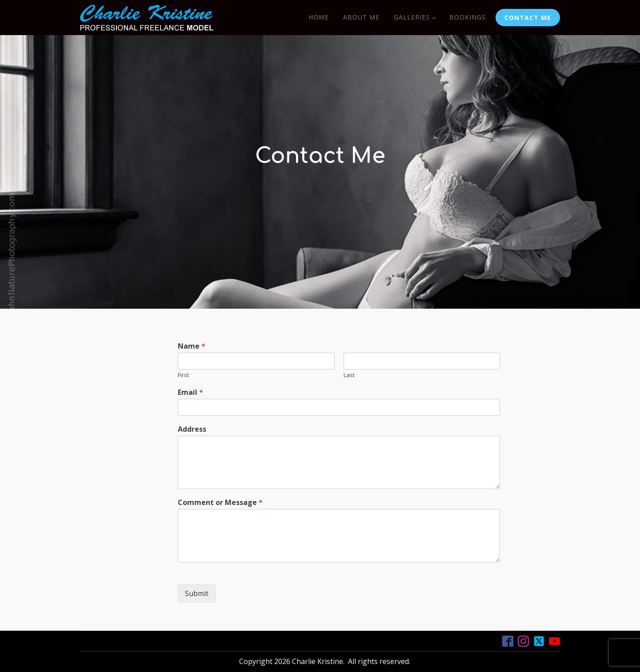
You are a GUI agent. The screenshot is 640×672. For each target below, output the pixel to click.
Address (192, 429)
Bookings (468, 17)
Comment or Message (220, 503)
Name (192, 346)
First (183, 375)
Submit (197, 593)
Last (349, 375)
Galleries (412, 17)
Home (319, 17)
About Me (361, 17)
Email (190, 392)
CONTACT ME (528, 18)
